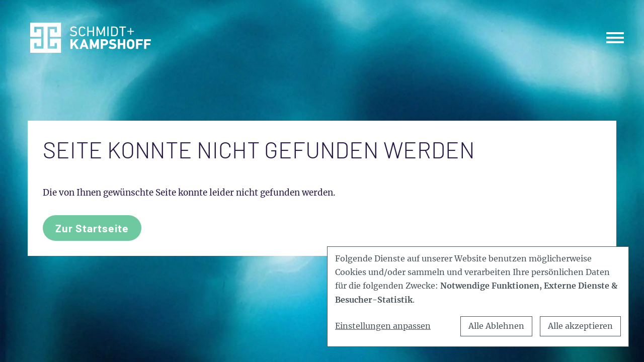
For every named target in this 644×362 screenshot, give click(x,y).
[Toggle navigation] (615, 37)
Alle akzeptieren (580, 326)
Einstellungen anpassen (383, 326)
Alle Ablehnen (496, 326)
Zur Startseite (92, 228)
